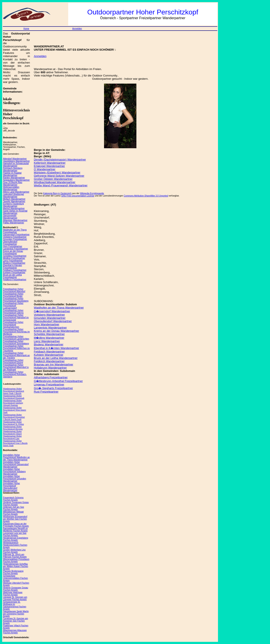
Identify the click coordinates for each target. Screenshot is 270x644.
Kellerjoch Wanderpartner (50, 163)
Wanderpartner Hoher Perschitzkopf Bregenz (13, 428)
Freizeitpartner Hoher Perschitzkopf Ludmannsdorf (13, 306)
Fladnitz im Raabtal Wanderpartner (12, 174)
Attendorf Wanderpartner (15, 159)
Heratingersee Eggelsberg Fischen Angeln (16, 539)
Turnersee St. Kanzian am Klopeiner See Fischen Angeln (16, 621)
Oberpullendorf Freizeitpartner (10, 243)
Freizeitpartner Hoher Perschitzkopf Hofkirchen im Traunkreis (16, 348)
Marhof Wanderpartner (14, 208)
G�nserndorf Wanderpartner (52, 311)
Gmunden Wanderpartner (50, 318)
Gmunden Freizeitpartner (15, 239)
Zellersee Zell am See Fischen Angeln (13, 508)
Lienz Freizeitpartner (13, 261)
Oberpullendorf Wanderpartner (53, 321)
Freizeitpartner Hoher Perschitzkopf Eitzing (13, 361)
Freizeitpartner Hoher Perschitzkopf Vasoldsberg (16, 300)
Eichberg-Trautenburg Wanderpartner (13, 205)
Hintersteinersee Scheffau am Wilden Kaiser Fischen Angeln (16, 566)
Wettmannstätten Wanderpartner (11, 188)
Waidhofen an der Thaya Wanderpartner (59, 308)
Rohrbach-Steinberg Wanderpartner (13, 169)
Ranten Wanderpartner (14, 178)
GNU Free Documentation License (78, 196)
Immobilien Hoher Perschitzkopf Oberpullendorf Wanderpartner (11, 487)
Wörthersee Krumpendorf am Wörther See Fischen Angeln (15, 519)
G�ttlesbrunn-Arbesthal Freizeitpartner (58, 381)
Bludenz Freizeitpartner (14, 263)
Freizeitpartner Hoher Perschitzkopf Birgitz (13, 295)
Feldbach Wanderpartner (49, 352)
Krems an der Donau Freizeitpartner (13, 252)
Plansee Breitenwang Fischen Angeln (13, 572)
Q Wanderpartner (45, 169)
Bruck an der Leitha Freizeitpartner (12, 276)
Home (26, 29)
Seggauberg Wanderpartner (16, 180)
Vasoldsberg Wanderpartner (16, 161)
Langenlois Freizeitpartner (16, 249)
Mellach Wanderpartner (14, 199)
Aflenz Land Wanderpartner (16, 192)
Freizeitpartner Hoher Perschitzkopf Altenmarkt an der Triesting (16, 355)
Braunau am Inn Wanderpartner (54, 364)
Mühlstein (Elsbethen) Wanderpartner (57, 172)
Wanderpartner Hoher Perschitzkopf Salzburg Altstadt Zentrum (13, 403)
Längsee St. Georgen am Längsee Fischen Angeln (15, 598)
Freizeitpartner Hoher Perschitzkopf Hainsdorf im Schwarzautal (16, 317)
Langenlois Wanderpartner (50, 328)
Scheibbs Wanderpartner (49, 334)
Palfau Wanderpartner (13, 223)
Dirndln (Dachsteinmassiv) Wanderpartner (60, 160)
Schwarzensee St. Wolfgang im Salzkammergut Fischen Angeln (15, 605)
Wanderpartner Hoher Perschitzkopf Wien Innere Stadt (15, 410)
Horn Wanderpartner (47, 324)
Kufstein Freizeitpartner (14, 272)
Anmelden (77, 29)
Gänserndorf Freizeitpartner (16, 235)
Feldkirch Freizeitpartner (15, 280)
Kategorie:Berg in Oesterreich (57, 193)
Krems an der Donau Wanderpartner (57, 331)
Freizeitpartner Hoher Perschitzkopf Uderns (13, 312)
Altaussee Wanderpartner (15, 220)
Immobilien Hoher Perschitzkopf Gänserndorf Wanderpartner (16, 464)
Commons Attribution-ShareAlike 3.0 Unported (146, 196)
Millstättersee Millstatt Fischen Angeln (13, 513)
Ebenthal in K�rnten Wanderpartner (57, 348)
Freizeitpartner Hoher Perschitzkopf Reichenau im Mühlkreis (16, 332)
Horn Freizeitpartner (13, 246)
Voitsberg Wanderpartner (49, 315)
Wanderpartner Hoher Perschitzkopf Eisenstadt (14, 397)
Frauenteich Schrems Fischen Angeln (13, 499)
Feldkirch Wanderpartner (49, 361)
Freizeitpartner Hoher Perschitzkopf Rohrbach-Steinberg (15, 374)
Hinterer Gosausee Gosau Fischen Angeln (16, 589)
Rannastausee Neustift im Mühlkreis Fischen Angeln (15, 530)
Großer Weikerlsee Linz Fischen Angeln (14, 551)
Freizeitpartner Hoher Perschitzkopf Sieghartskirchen (13, 325)
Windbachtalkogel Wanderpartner (55, 182)
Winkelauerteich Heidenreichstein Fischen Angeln (15, 545)
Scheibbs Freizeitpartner (15, 256)
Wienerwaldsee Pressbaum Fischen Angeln (16, 560)
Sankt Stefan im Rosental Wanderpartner (15, 212)
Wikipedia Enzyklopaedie (92, 193)
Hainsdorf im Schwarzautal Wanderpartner (16, 165)
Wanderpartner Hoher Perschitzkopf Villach (12, 432)
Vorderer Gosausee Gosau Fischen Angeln (16, 504)
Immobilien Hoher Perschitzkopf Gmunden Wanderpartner (15, 479)
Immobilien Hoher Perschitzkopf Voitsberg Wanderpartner (14, 472)
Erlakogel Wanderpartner (49, 166)
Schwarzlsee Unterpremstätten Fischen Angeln (15, 578)
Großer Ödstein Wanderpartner (53, 179)
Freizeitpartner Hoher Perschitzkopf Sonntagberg (16, 342)
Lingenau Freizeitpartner (49, 384)
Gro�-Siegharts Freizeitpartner (53, 388)
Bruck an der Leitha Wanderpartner (56, 358)
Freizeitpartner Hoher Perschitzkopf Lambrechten (16, 338)
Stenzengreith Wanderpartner (10, 217)
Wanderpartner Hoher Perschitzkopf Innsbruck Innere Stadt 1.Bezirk (13, 391)
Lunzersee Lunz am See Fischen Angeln (15, 534)
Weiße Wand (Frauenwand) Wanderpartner (61, 185)
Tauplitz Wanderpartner (14, 201)
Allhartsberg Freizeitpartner (51, 377)
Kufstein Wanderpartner (49, 355)
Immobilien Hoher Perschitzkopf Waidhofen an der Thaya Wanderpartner (16, 457)
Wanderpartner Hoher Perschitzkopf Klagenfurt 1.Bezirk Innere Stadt (14, 417)
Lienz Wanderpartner (47, 341)
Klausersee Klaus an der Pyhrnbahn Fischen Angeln (16, 525)
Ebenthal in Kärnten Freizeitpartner (13, 267)
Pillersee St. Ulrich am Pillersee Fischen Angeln (15, 556)
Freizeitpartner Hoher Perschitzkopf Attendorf (14, 290)
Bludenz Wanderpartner (49, 344)
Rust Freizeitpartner (46, 392)
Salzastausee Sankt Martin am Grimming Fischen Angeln (16, 614)
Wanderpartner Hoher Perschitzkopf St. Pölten (13, 423)
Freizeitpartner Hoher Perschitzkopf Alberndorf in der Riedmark (16, 367)
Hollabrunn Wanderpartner (50, 368)
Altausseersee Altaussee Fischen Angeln (15, 632)
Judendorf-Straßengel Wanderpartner (13, 195)
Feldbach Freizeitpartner (15, 270)
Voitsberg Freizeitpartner (15, 237)
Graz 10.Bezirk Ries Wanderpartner (13, 184)
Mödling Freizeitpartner (14, 258)
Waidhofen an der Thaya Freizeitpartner (15, 231)
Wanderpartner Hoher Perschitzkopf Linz (12, 437)
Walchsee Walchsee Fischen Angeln (13, 594)
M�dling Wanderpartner (49, 338)
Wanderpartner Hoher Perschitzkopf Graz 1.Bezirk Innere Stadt (15, 443)
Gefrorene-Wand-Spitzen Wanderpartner (59, 176)
